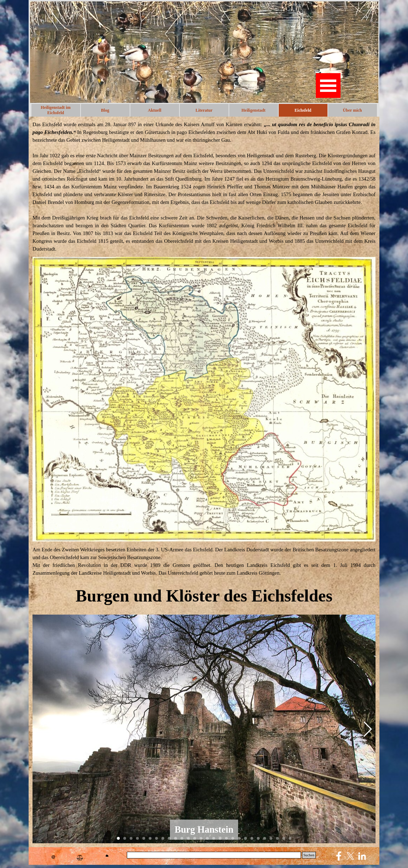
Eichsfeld (303, 110)
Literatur (204, 110)
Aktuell (154, 110)
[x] (350, 856)
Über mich (352, 110)
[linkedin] (362, 856)
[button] (367, 729)
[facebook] (339, 856)
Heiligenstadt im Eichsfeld (55, 110)
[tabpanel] (204, 187)
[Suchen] (214, 855)
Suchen (309, 855)
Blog (105, 110)
